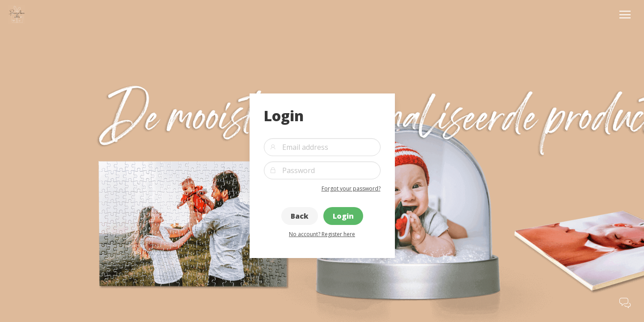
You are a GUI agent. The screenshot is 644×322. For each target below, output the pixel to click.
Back (300, 216)
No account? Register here (322, 234)
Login (343, 216)
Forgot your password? (351, 189)
